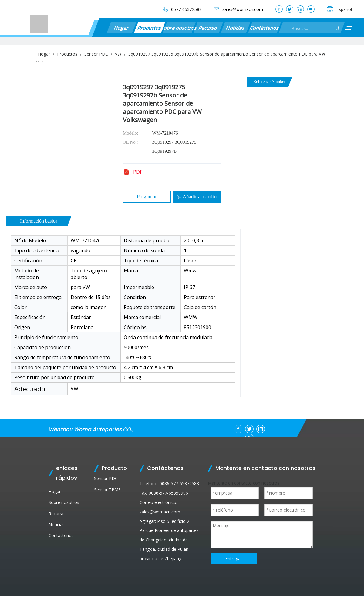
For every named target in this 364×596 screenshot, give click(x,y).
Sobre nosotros (179, 28)
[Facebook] (238, 429)
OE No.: (130, 142)
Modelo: (131, 133)
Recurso (208, 28)
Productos (149, 28)
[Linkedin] (261, 429)
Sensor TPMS (107, 490)
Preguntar (147, 197)
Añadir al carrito (197, 197)
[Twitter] (249, 429)
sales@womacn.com (160, 512)
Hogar (121, 28)
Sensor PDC (106, 478)
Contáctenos (264, 28)
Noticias (236, 28)
